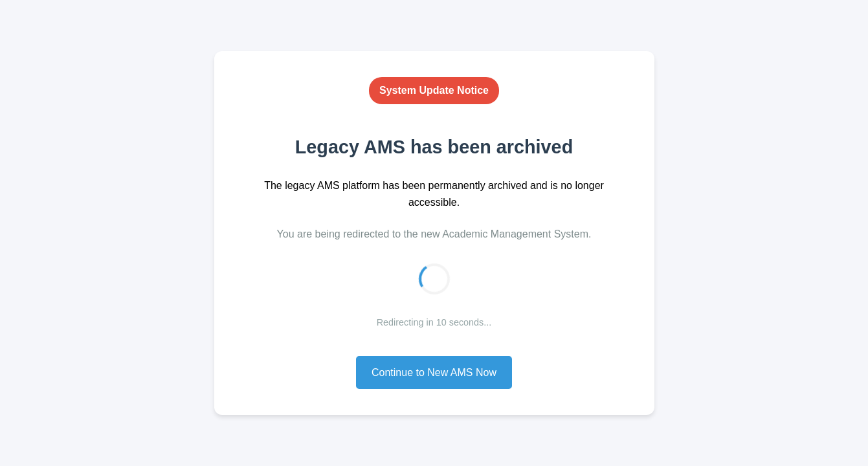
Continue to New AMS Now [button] (434, 372)
